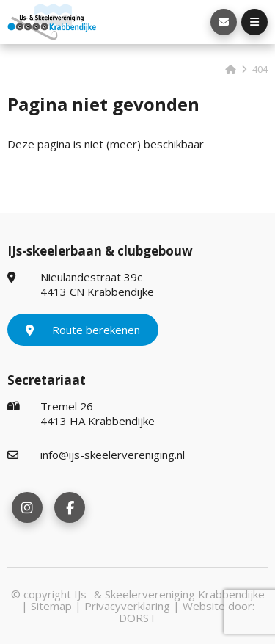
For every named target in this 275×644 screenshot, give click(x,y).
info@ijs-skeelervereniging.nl (96, 455)
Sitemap (51, 606)
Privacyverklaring (127, 606)
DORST (137, 618)
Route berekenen (83, 330)
